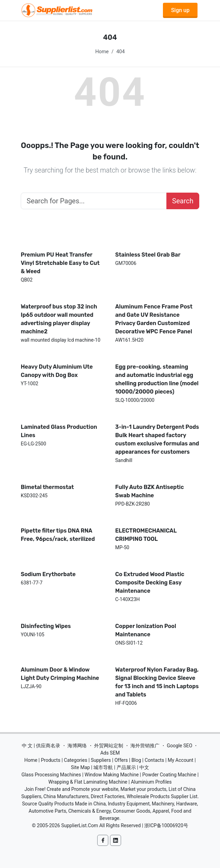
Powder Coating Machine (169, 775)
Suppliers (101, 760)
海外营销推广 (145, 746)
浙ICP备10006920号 (166, 825)
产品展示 (126, 767)
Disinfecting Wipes (46, 626)
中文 (144, 767)
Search (183, 201)
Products (51, 760)
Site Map (80, 767)
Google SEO (180, 746)
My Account (181, 760)
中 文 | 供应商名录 (41, 746)
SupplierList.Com (80, 825)
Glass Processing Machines (51, 775)
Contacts (154, 760)
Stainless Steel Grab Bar (148, 255)
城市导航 (103, 767)
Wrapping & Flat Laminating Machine (88, 782)
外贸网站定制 (109, 746)
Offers (121, 760)
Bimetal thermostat (47, 487)
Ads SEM (110, 753)
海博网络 (77, 746)
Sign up (180, 10)
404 (120, 52)
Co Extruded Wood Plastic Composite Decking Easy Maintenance (150, 583)
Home (102, 52)
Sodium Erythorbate (48, 574)
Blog (136, 760)
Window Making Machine (112, 775)
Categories (76, 760)
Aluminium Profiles (151, 782)
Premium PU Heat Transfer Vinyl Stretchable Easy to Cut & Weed (60, 263)
